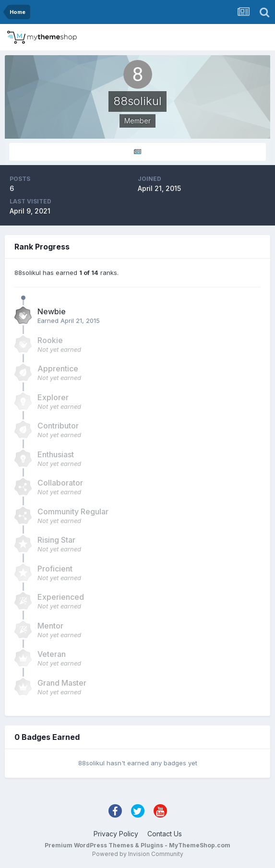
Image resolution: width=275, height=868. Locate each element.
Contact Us (165, 834)
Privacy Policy (116, 834)
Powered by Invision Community (138, 854)
